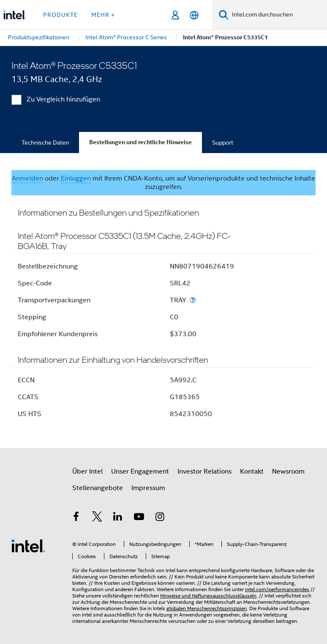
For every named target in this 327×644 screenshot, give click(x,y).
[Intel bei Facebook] (76, 518)
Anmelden (27, 178)
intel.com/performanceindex (277, 589)
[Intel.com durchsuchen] (278, 15)
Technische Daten (45, 143)
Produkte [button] (60, 15)
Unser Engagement (140, 471)
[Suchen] (224, 15)
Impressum (148, 488)
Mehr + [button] (103, 15)
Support (223, 143)
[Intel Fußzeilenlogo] (28, 545)
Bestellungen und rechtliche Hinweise (140, 142)
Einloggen (76, 178)
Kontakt (252, 471)
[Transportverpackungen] (193, 300)
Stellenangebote (98, 488)
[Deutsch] (194, 15)
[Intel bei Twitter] (97, 518)
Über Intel (87, 471)
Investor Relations (204, 471)
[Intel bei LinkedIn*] (118, 518)
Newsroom (288, 471)
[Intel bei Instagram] (160, 518)
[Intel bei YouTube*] (139, 518)
